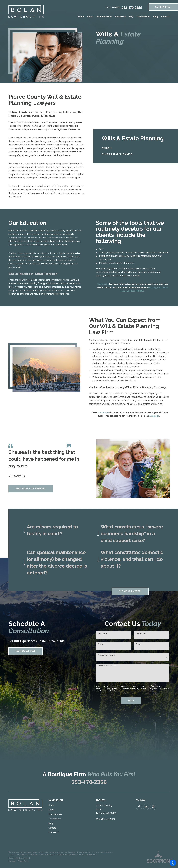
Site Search (54, 832)
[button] (173, 863)
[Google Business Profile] (153, 807)
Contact (52, 828)
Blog (51, 823)
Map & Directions (107, 819)
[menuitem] (82, 17)
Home (51, 805)
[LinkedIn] (146, 807)
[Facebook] (139, 807)
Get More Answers (130, 591)
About (51, 810)
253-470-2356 (132, 8)
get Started (163, 7)
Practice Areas (55, 814)
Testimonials (55, 819)
